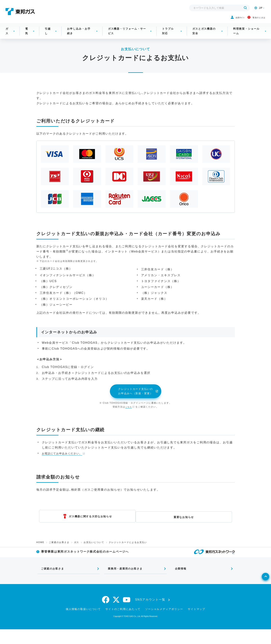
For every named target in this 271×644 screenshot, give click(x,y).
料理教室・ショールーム (246, 35)
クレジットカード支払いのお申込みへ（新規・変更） (135, 399)
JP (259, 8)
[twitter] (116, 614)
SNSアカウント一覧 (150, 614)
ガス (7, 35)
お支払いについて (94, 551)
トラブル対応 (168, 35)
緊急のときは (247, 20)
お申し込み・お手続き (79, 35)
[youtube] (127, 614)
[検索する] (245, 8)
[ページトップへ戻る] (259, 599)
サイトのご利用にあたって (123, 624)
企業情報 (178, 582)
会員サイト (212, 20)
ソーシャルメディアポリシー (164, 624)
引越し (48, 35)
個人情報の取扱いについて (83, 624)
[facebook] (106, 614)
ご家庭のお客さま (59, 551)
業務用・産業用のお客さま (124, 582)
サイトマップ (197, 624)
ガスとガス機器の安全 (204, 35)
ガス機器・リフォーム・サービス (127, 35)
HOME (40, 551)
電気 (27, 35)
